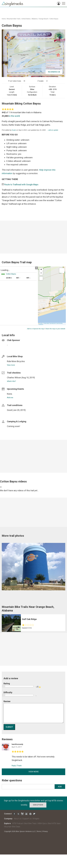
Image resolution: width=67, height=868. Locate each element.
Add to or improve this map (35, 329)
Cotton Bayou (54, 19)
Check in (51, 81)
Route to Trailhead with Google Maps (21, 185)
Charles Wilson (14, 378)
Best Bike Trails (30, 823)
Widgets (36, 819)
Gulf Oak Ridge (29, 619)
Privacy (45, 831)
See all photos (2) (54, 72)
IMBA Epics (42, 823)
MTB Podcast (18, 823)
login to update (12, 414)
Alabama (35, 19)
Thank (19, 766)
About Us (17, 819)
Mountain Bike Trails (14, 19)
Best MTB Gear (54, 823)
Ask (60, 787)
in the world (14, 116)
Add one (10, 398)
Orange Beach (43, 19)
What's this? (11, 381)
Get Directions (15, 81)
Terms (39, 831)
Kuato (14, 130)
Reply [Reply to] (14, 766)
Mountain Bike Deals (12, 827)
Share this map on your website (55, 329)
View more (11, 365)
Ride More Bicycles (16, 361)
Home (4, 19)
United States (26, 19)
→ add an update (52, 130)
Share (41, 81)
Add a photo (30, 81)
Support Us (27, 819)
